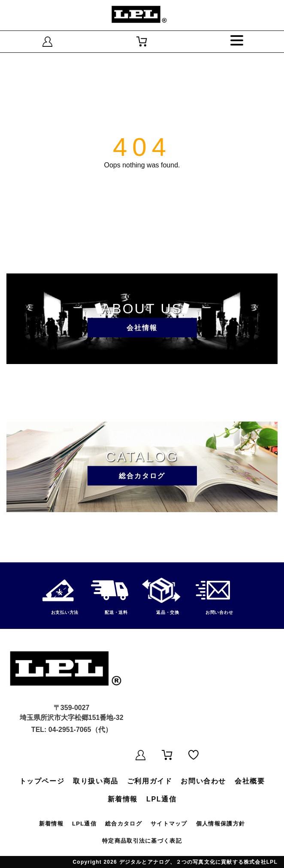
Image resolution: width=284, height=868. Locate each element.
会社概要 (250, 781)
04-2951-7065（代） (80, 730)
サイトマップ (169, 824)
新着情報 (123, 799)
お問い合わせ (203, 781)
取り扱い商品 (96, 781)
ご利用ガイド (150, 781)
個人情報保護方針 (221, 824)
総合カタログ (124, 824)
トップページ (42, 781)
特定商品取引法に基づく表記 (142, 841)
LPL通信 (161, 799)
